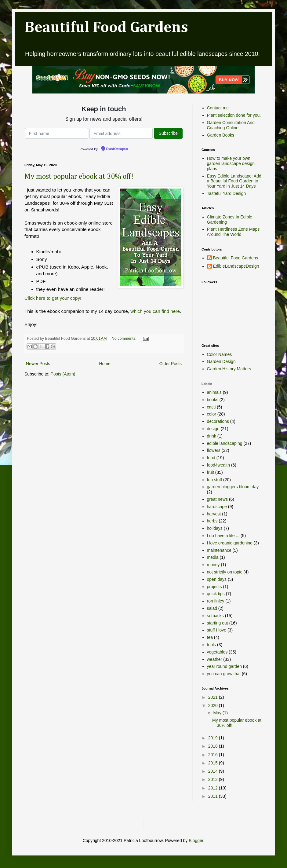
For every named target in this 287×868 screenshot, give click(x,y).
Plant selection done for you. (234, 115)
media (213, 557)
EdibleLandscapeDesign (236, 266)
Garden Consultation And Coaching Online (231, 125)
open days (217, 579)
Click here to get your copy (52, 298)
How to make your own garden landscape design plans (231, 163)
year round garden (224, 666)
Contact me (218, 108)
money (213, 565)
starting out (218, 623)
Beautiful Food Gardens (106, 28)
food (211, 458)
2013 (214, 779)
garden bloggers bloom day (233, 487)
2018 (214, 746)
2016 (214, 755)
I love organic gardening (230, 543)
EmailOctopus (117, 149)
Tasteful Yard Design (227, 193)
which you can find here (155, 311)
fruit (211, 472)
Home (105, 364)
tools (212, 645)
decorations (218, 421)
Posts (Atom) (63, 374)
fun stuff (215, 480)
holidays (215, 528)
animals (214, 392)
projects (214, 587)
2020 (214, 705)
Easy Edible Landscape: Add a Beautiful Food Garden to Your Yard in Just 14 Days (234, 181)
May (218, 713)
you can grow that (224, 674)
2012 (214, 788)
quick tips (216, 594)
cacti (211, 407)
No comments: (125, 339)
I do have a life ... (223, 536)
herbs (212, 521)
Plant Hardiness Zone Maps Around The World (233, 232)
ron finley (216, 601)
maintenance (219, 550)
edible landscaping (225, 443)
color (212, 414)
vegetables (217, 652)
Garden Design (221, 361)
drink (212, 436)
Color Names (220, 354)
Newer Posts (38, 364)
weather (215, 659)
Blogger (196, 841)
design (213, 429)
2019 (214, 738)
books (213, 400)
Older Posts (171, 364)
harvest (214, 514)
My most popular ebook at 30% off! (79, 177)
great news (217, 499)
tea (210, 637)
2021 (214, 697)
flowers (214, 450)
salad (212, 608)
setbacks (215, 616)
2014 (214, 771)
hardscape (217, 507)
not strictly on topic (225, 572)
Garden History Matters (229, 369)
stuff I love (217, 630)
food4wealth (219, 465)
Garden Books (221, 135)
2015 (214, 763)
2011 (214, 796)
